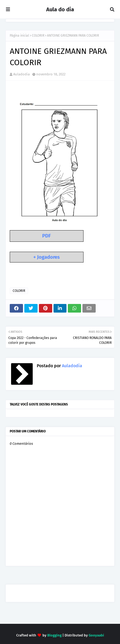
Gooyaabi (96, 635)
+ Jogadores (46, 257)
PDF (46, 236)
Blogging (54, 635)
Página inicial (19, 36)
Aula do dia (60, 9)
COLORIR (38, 36)
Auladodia (21, 74)
